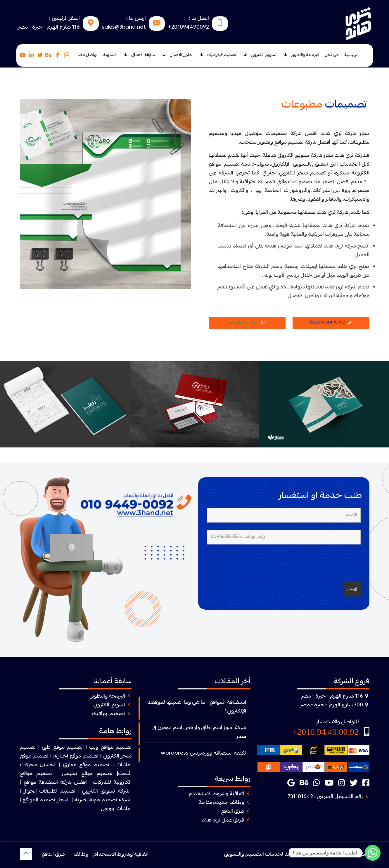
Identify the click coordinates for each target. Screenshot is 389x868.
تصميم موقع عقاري (86, 765)
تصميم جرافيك (109, 714)
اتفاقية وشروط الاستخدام (216, 794)
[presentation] (316, 563)
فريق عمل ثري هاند (223, 821)
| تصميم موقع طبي (64, 748)
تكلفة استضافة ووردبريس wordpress (203, 754)
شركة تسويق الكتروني (105, 792)
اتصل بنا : (199, 19)
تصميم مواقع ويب (110, 748)
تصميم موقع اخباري (76, 757)
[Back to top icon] (26, 854)
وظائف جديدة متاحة (221, 803)
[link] (106, 560)
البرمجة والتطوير (108, 697)
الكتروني (111, 757)
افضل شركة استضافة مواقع (55, 783)
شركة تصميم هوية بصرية (102, 800)
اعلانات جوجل (116, 809)
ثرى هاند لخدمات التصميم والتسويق (263, 855)
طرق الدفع (232, 812)
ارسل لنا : (136, 19)
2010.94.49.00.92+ (325, 732)
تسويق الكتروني (109, 705)
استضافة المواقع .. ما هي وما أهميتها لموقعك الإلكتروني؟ (197, 707)
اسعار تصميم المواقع (46, 800)
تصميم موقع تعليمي (87, 774)
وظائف (81, 855)
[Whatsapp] (373, 853)
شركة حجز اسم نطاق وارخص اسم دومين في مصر (199, 733)
